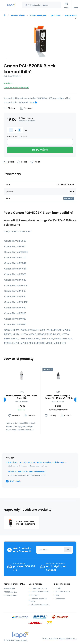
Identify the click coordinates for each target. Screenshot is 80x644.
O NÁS (58, 588)
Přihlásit (68, 550)
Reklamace (61, 599)
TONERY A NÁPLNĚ (18, 15)
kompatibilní (71, 15)
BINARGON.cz (71, 638)
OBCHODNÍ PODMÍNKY (40, 592)
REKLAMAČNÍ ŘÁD (63, 592)
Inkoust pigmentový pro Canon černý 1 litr (22, 397)
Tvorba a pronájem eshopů (54, 638)
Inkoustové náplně (38, 15)
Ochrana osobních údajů (39, 600)
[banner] (11, 5)
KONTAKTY (35, 595)
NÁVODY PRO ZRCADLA (40, 605)
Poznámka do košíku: (17, 137)
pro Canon (56, 15)
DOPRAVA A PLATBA (39, 588)
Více (32, 102)
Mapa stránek (22, 640)
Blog (58, 595)
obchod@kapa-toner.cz (56, 568)
